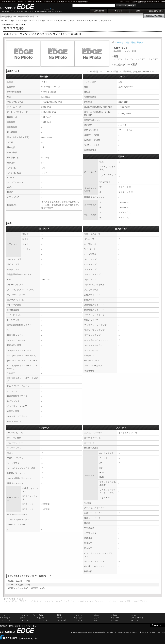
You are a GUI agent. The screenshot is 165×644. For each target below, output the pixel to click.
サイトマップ (126, 2)
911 (129, 601)
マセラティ (24, 620)
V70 (141, 601)
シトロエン (117, 618)
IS (16, 601)
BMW (38, 2)
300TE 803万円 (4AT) (19, 581)
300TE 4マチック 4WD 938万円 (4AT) (26, 588)
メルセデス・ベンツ (28, 21)
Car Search (99, 11)
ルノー (97, 618)
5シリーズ (38, 601)
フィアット (6, 620)
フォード (79, 620)
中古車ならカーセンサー (155, 2)
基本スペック (126, 49)
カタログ (119, 11)
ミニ (152, 601)
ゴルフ (96, 601)
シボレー (116, 620)
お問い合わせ (138, 2)
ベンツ (4, 615)
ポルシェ (98, 615)
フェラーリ (43, 620)
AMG (115, 615)
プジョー (79, 618)
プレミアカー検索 (126, 6)
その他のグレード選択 (125, 64)
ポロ (102, 601)
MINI (59, 615)
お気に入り (154, 16)
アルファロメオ (137, 618)
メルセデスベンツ (7, 2)
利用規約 (4, 626)
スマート (24, 618)
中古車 (85, 632)
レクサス (57, 2)
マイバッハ (6, 618)
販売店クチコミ (156, 11)
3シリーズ (29, 601)
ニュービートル (110, 601)
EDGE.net (4, 21)
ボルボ (41, 618)
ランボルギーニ (63, 620)
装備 (136, 58)
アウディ (47, 2)
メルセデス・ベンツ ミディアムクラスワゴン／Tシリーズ (60, 21)
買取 (138, 11)
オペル (134, 615)
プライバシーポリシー (31, 626)
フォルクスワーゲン (26, 2)
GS (13, 601)
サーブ (60, 618)
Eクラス (64, 601)
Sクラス (71, 601)
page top (157, 625)
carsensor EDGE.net (21, 7)
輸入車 (73, 632)
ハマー (97, 620)
